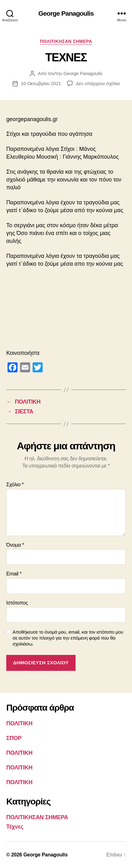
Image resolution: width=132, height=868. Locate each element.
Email (14, 574)
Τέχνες (15, 827)
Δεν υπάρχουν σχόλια (98, 83)
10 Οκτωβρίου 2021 (41, 83)
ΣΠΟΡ (14, 738)
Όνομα (15, 545)
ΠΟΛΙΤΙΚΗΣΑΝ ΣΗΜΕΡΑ (66, 41)
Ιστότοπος (17, 603)
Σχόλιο (15, 485)
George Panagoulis (66, 13)
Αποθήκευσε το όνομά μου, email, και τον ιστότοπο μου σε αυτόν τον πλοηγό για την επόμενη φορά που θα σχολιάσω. (68, 638)
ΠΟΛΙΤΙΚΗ (19, 723)
